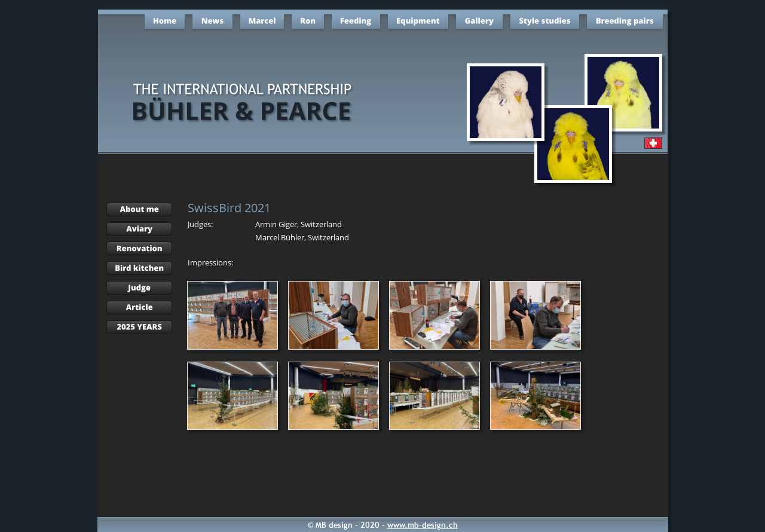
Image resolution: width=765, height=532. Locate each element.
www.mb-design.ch (423, 525)
